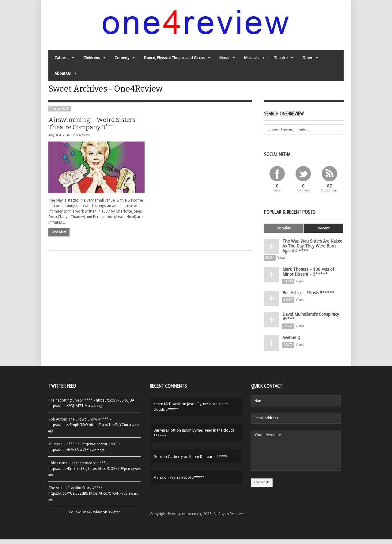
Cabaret (61, 63)
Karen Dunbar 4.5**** (208, 461)
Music (224, 63)
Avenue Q (290, 342)
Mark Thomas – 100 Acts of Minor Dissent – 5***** (311, 279)
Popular (284, 240)
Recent (324, 240)
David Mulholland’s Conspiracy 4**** (308, 322)
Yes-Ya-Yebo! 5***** (187, 482)
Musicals (251, 63)
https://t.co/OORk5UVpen (109, 473)
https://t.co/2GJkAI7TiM (68, 410)
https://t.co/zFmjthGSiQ (68, 429)
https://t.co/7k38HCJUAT (116, 405)
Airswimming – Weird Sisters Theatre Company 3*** (92, 135)
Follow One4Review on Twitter (95, 517)
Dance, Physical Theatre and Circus (174, 63)
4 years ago (96, 411)
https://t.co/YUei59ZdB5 (68, 498)
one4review (81, 147)
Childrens (91, 63)
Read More (59, 244)
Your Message (296, 459)
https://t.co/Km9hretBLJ (68, 473)
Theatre (280, 63)
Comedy (122, 63)
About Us (62, 79)
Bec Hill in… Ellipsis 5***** (305, 299)
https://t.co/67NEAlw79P (69, 454)
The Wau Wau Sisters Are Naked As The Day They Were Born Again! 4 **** (312, 256)
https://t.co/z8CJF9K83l (102, 449)
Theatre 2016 (60, 121)
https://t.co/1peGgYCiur (109, 429)
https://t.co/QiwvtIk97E (108, 498)
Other (307, 63)
